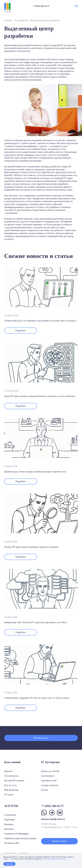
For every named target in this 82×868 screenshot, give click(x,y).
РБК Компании (11, 790)
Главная (8, 20)
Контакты (9, 829)
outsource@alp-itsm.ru (53, 819)
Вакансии (9, 824)
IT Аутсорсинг (51, 762)
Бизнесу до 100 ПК (50, 771)
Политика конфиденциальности (54, 859)
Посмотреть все (41, 738)
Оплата (45, 790)
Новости (8, 771)
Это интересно (21, 20)
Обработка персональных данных (20, 838)
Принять (9, 864)
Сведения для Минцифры (17, 834)
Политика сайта (12, 843)
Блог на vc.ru (10, 785)
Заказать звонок (59, 841)
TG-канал (9, 795)
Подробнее (21, 331)
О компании (10, 815)
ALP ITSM (11, 806)
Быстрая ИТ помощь (14, 780)
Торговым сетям (49, 780)
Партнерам (9, 819)
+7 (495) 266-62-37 (41, 6)
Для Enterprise (48, 776)
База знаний (12, 762)
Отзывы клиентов (50, 785)
